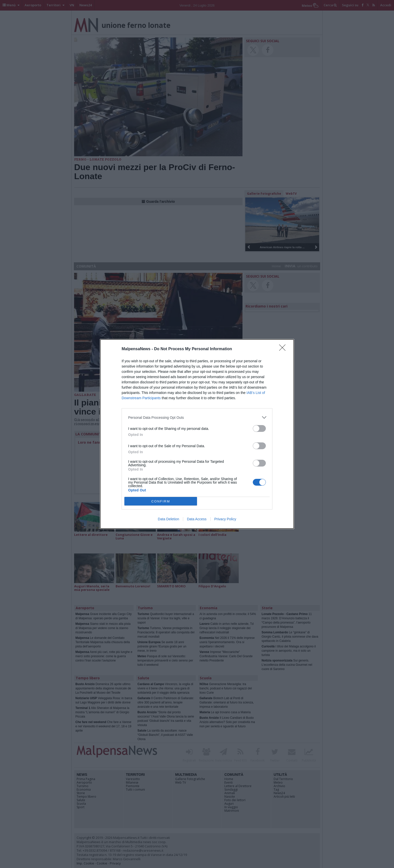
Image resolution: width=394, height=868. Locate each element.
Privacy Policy (225, 519)
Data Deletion (168, 519)
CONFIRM (161, 501)
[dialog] (197, 434)
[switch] (259, 428)
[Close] (284, 349)
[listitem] (197, 417)
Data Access (197, 519)
